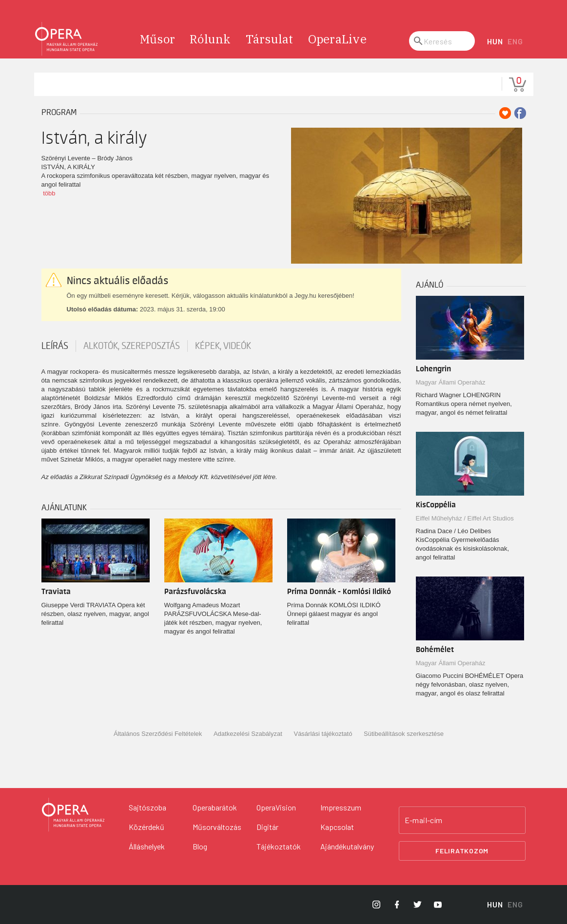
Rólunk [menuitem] (210, 39)
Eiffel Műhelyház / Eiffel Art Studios (465, 518)
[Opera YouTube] (438, 905)
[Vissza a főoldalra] (73, 815)
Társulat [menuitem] (270, 39)
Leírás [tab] (55, 346)
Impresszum (341, 807)
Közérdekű (147, 827)
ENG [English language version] (515, 41)
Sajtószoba (147, 807)
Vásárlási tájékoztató (323, 734)
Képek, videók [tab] (223, 346)
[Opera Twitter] (417, 905)
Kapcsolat (337, 827)
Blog (200, 846)
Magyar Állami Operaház (451, 382)
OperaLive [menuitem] (337, 39)
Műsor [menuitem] (157, 39)
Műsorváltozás (217, 827)
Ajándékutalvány (347, 846)
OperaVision (276, 807)
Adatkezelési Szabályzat (248, 734)
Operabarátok (215, 807)
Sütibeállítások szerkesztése (404, 734)
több (49, 193)
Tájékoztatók (279, 846)
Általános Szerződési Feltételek (158, 734)
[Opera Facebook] (397, 905)
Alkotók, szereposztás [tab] (132, 346)
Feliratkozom (462, 851)
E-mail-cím (424, 820)
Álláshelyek (147, 846)
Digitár (267, 827)
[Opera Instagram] (376, 905)
